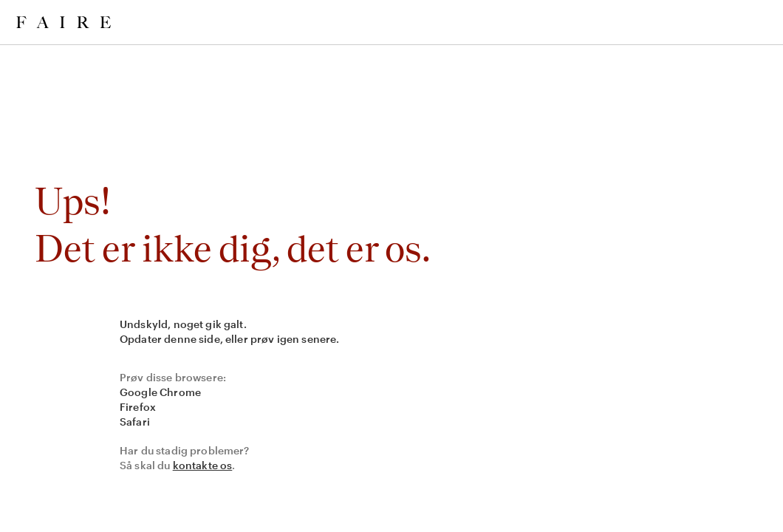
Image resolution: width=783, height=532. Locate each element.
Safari (135, 422)
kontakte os (203, 465)
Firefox (138, 407)
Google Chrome (160, 392)
